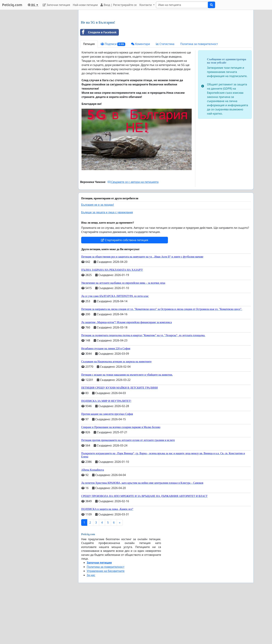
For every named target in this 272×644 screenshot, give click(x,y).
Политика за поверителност (199, 93)
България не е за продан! (98, 253)
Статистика (165, 93)
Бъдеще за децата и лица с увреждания (107, 261)
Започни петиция (56, 5)
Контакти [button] (146, 5)
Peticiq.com (12, 5)
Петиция (89, 93)
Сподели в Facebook (98, 81)
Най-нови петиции (85, 5)
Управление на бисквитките (106, 620)
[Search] (182, 5)
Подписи (113, 93)
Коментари (141, 93)
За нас (91, 624)
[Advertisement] (166, 40)
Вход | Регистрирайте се (118, 5)
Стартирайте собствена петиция (125, 289)
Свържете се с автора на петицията (133, 231)
